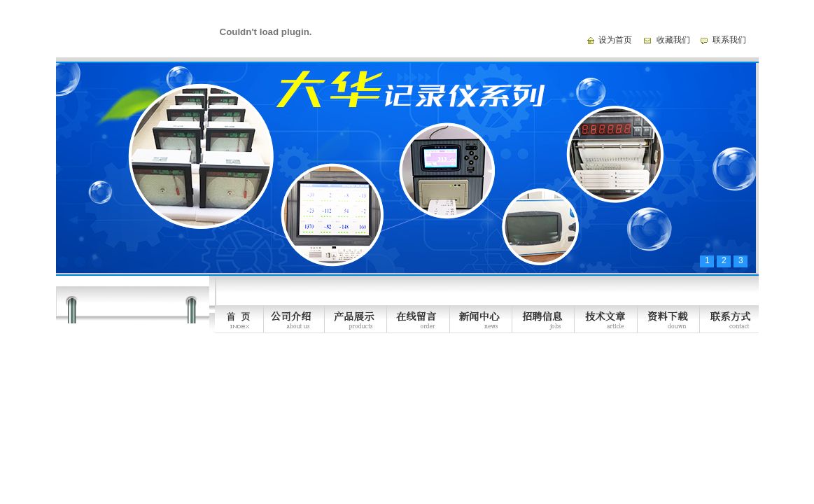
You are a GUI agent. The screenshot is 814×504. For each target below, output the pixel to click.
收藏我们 (673, 40)
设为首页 (615, 40)
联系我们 (729, 40)
